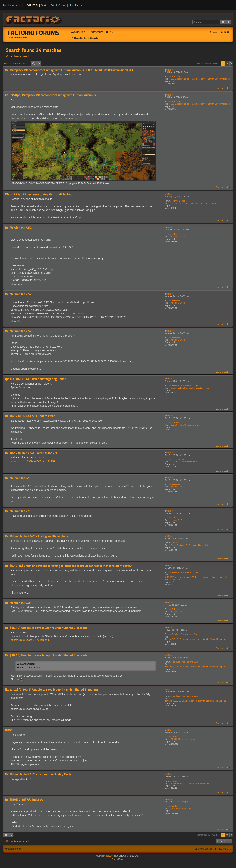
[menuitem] (95, 32)
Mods (174, 737)
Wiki (44, 5)
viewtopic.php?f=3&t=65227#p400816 (33, 461)
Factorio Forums (34, 33)
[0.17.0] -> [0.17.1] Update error (185, 425)
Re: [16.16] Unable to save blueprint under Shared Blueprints (46, 628)
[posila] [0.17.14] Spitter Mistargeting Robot (190, 388)
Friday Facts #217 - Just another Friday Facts (191, 783)
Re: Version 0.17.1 (17, 478)
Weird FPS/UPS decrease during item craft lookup (193, 203)
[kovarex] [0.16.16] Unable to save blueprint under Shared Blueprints (195, 639)
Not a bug (176, 76)
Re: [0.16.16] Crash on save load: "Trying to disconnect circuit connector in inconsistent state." (68, 566)
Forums (31, 5)
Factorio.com (12, 5)
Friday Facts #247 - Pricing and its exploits (190, 545)
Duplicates (176, 422)
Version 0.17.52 (178, 237)
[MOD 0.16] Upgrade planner (184, 739)
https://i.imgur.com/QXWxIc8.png (30, 640)
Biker (170, 70)
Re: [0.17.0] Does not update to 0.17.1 (31, 453)
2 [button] (227, 64)
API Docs (76, 5)
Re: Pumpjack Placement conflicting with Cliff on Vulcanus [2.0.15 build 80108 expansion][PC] (69, 70)
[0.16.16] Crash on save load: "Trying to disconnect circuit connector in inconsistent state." (196, 578)
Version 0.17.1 (177, 487)
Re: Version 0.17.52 (18, 228)
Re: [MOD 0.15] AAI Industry (24, 800)
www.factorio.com (18, 38)
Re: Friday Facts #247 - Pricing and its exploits (37, 536)
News (174, 543)
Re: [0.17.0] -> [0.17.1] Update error (30, 416)
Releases (176, 234)
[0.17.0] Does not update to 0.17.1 (186, 462)
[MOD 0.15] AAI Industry (182, 808)
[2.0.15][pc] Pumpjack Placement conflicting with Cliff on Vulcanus (200, 79)
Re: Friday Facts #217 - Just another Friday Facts (38, 774)
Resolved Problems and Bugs (185, 385)
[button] (231, 64)
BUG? (8, 730)
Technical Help (178, 201)
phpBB (108, 856)
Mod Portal (58, 5)
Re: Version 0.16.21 (18, 603)
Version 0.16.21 (178, 612)
